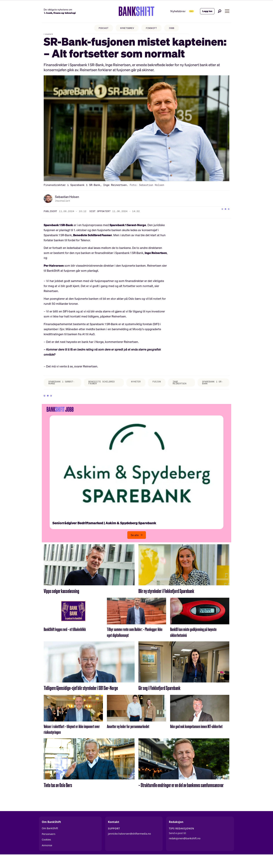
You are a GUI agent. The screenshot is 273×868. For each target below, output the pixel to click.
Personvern (49, 846)
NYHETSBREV (126, 29)
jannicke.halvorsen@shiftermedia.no (129, 845)
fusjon (157, 388)
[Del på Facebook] (213, 217)
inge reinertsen (183, 389)
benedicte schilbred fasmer (100, 389)
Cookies (46, 851)
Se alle (135, 547)
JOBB (176, 29)
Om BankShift (50, 840)
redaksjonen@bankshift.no (185, 850)
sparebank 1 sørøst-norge (58, 389)
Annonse (47, 857)
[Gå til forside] (125, 11)
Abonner (183, 11)
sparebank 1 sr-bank (212, 389)
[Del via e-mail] (227, 217)
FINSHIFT (153, 29)
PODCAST (100, 29)
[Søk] (220, 11)
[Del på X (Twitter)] (220, 217)
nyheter (134, 388)
